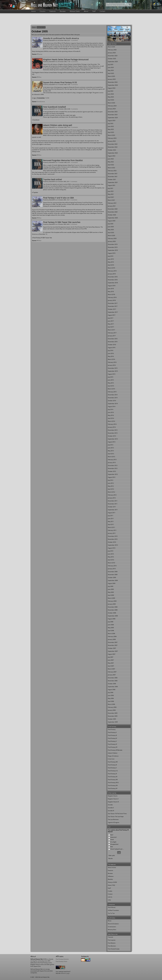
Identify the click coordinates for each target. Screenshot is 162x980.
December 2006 (113, 678)
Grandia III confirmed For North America (61, 38)
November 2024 (113, 82)
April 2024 (111, 100)
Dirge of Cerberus (113, 756)
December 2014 (113, 395)
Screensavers (112, 927)
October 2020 (112, 215)
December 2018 (113, 277)
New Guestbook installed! (54, 107)
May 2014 (111, 415)
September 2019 (113, 250)
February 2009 (112, 601)
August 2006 (112, 690)
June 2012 (111, 483)
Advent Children (113, 753)
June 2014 (111, 412)
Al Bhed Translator (113, 910)
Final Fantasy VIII (113, 762)
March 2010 (111, 563)
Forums (43, 11)
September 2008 (113, 616)
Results (111, 858)
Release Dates (75, 11)
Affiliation (111, 876)
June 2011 (111, 519)
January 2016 (112, 365)
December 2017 (113, 303)
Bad (112, 847)
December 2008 (113, 607)
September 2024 (113, 85)
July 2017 (111, 318)
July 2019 (111, 256)
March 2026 (111, 47)
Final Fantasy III (112, 735)
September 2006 (113, 687)
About (86, 11)
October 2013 (112, 436)
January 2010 (112, 569)
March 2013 (111, 457)
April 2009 (111, 595)
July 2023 (111, 123)
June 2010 (111, 554)
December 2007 (113, 642)
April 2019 (111, 265)
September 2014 (113, 404)
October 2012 (112, 471)
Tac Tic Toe (111, 913)
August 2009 (112, 583)
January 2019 (112, 274)
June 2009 (111, 589)
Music (110, 921)
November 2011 (113, 504)
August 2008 (112, 619)
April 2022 (111, 165)
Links (109, 900)
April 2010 (111, 560)
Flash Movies (112, 907)
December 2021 (113, 174)
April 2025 (111, 73)
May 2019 (111, 262)
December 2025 (113, 56)
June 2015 (111, 380)
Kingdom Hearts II (113, 799)
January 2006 (112, 710)
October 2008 (112, 613)
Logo (34, 98)
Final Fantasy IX (112, 765)
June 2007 (111, 660)
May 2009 (111, 592)
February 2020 (112, 238)
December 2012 (113, 465)
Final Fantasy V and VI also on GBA (58, 198)
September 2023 (113, 118)
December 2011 (113, 501)
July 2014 (111, 409)
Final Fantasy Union (61, 961)
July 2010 (111, 551)
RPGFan (39, 77)
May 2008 (111, 628)
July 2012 (111, 480)
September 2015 (113, 371)
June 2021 (111, 191)
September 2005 (113, 722)
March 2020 (111, 235)
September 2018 (113, 283)
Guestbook (36, 120)
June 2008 (111, 625)
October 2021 (112, 179)
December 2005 (113, 713)
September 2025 (113, 62)
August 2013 (112, 442)
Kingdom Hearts (113, 796)
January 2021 (112, 206)
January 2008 (112, 639)
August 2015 (112, 374)
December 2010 (113, 536)
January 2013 (112, 463)
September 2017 (113, 312)
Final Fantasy (112, 729)
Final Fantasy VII (113, 747)
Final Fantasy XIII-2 (113, 783)
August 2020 (112, 221)
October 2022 (112, 150)
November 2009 (113, 575)
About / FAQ (111, 885)
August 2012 (112, 477)
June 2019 (111, 259)
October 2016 (112, 345)
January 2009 (112, 604)
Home (33, 11)
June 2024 (111, 94)
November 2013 (113, 433)
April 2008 (111, 631)
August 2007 (112, 654)
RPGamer (40, 54)
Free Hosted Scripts (114, 949)
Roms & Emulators (113, 924)
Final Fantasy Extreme (62, 959)
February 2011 (112, 530)
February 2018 (112, 297)
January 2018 (112, 300)
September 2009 (113, 580)
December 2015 (113, 368)
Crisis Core (111, 759)
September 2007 (113, 651)
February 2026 (112, 50)
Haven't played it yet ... (117, 849)
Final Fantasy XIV (113, 785)
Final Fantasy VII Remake (115, 750)
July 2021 (111, 188)
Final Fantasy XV (113, 788)
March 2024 (111, 103)
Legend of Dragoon (114, 822)
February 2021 (112, 203)
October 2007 (112, 648)
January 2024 (112, 109)
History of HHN (112, 882)
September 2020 (113, 218)
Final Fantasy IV (112, 738)
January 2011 (112, 533)
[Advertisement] (81, 19)
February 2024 (112, 106)
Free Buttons (112, 943)
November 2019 (113, 247)
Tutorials (111, 937)
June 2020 (111, 227)
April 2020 (111, 233)
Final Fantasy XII (113, 777)
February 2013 (112, 460)
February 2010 (112, 566)
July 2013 (111, 445)
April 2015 (111, 386)
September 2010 (113, 545)
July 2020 (111, 224)
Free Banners (112, 946)
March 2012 (111, 492)
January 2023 (112, 141)
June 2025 (111, 67)
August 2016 (112, 348)
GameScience (41, 102)
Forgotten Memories (80, 165)
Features (53, 11)
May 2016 (111, 356)
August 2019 (112, 253)
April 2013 (111, 454)
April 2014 (111, 418)
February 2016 (112, 362)
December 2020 (113, 209)
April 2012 (111, 489)
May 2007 (111, 663)
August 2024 (112, 88)
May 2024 (111, 97)
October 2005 (112, 719)
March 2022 (111, 168)
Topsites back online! (52, 179)
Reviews (63, 11)
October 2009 (112, 578)
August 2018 (112, 286)
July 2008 (111, 622)
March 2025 (111, 76)
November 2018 (113, 280)
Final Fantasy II (112, 732)
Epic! (112, 835)
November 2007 (113, 645)
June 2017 (111, 321)
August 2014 (112, 406)
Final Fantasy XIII (113, 780)
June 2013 (111, 448)
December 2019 (113, 244)
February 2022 (112, 171)
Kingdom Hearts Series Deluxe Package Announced (66, 59)
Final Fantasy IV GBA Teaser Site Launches (62, 222)
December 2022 (113, 144)
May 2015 (111, 383)
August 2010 (112, 548)
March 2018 (111, 294)
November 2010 (113, 539)
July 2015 (111, 377)
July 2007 (111, 657)
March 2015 (111, 389)
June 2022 (111, 159)
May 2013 (111, 451)
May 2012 (111, 486)
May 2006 (111, 698)
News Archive (41, 27)
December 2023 (113, 112)
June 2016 (111, 353)
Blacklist (110, 879)
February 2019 (112, 271)
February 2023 (112, 138)
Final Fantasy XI (112, 774)
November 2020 (113, 212)
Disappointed (114, 844)
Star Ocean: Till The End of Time (117, 814)
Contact (102, 11)
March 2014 (111, 421)
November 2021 (113, 177)
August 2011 (112, 513)
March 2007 (111, 669)
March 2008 (111, 634)
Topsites (35, 192)
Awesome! (114, 837)
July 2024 (111, 91)
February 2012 (112, 495)
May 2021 (111, 194)
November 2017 (113, 306)
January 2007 (112, 675)
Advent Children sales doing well (58, 125)
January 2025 (112, 79)
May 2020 (111, 230)
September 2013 (113, 439)
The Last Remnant (113, 819)
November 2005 (113, 716)
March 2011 (111, 527)
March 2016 (111, 359)
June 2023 (111, 126)
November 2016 (113, 342)
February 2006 (112, 707)
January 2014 (112, 427)
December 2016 (113, 339)
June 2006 (111, 695)
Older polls (112, 855)
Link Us (110, 897)
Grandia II (111, 808)
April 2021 (111, 197)
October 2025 (112, 59)
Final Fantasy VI (112, 744)
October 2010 (112, 542)
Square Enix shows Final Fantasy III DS (60, 82)
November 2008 (113, 610)
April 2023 (111, 132)
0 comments (74, 40)
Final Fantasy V (112, 741)
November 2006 (113, 681)
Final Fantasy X (112, 768)
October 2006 (112, 684)
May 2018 (111, 292)
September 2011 (113, 510)
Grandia (110, 805)
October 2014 (112, 401)
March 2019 (111, 268)
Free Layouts (112, 940)
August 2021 (112, 185)
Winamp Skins (112, 930)
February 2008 (112, 636)
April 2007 (111, 666)
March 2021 (111, 200)
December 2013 (113, 430)
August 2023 (112, 121)
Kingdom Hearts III (113, 802)
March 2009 (111, 598)
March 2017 (111, 330)
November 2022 (113, 147)
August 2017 (112, 315)
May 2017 (111, 324)
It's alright (113, 842)
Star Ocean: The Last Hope (116, 817)
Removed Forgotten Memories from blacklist (63, 160)
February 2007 (112, 672)
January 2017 (112, 336)
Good (112, 839)
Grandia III (111, 811)
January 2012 (112, 498)
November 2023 (113, 115)
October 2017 (112, 309)
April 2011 (111, 524)
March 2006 (111, 704)
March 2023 (111, 135)
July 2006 (111, 692)
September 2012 (113, 474)
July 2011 (111, 516)
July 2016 (111, 350)
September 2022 (113, 153)
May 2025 (111, 70)
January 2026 (112, 53)
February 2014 (112, 424)
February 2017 (112, 333)
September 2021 (113, 182)
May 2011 (111, 521)
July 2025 (111, 64)
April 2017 (111, 327)
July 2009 (111, 586)
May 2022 (111, 162)
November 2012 (113, 468)
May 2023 (111, 129)
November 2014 (113, 398)
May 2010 (111, 557)
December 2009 (113, 572)
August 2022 (112, 156)
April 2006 (111, 701)
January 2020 (112, 241)
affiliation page (65, 973)
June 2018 (111, 289)
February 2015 (112, 392)
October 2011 (112, 507)
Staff (94, 11)
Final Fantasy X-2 (113, 771)
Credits (110, 891)
